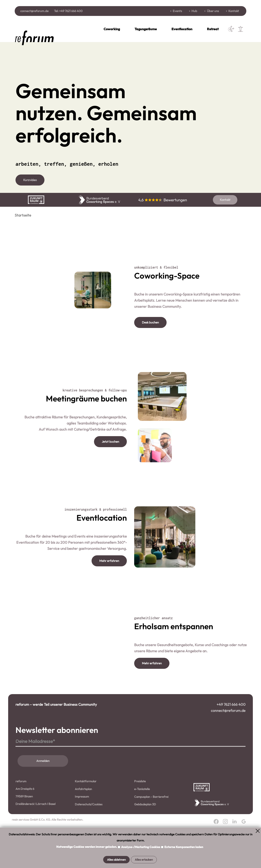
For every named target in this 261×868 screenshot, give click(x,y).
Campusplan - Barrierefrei (151, 822)
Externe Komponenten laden (184, 847)
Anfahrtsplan (83, 815)
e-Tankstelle (142, 815)
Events (177, 11)
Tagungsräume (146, 29)
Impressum (82, 822)
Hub (194, 11)
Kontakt (234, 11)
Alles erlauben (144, 860)
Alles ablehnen (116, 860)
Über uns (213, 11)
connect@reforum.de (34, 11)
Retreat (213, 29)
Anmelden (43, 786)
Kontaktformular (86, 807)
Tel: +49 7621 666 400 (68, 11)
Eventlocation (182, 29)
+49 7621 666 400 (231, 730)
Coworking (112, 29)
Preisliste (140, 807)
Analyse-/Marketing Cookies (141, 847)
